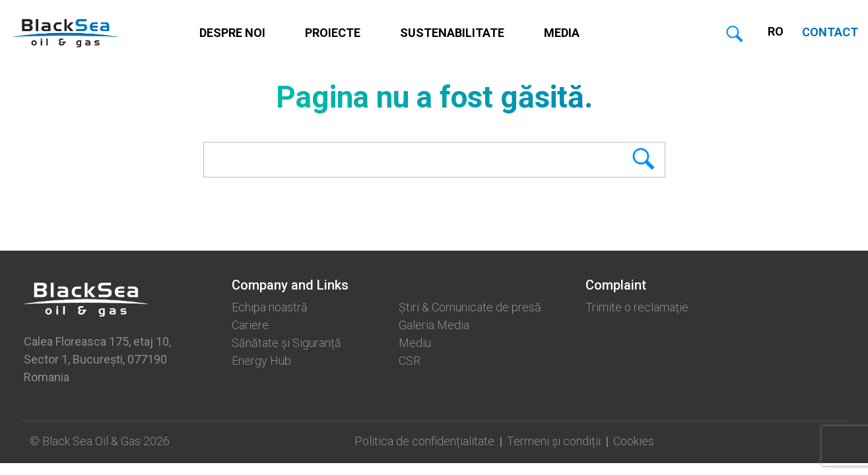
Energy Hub (261, 361)
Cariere (250, 325)
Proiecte (333, 33)
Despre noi (232, 33)
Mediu (415, 343)
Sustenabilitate (452, 33)
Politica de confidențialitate (424, 441)
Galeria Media (434, 325)
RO (776, 31)
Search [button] (622, 160)
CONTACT (830, 32)
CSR (410, 361)
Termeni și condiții (554, 441)
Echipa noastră (270, 307)
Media (562, 33)
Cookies (634, 441)
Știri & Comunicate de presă (470, 307)
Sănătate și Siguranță (286, 343)
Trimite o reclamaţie (637, 307)
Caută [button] (735, 35)
